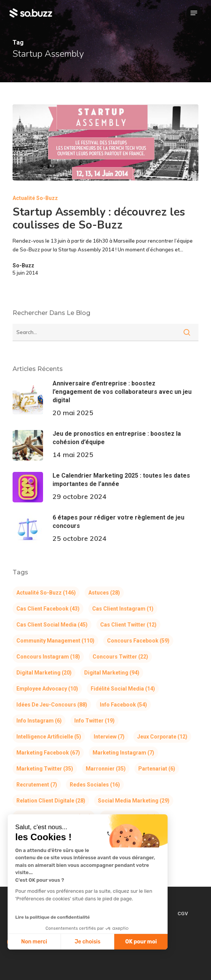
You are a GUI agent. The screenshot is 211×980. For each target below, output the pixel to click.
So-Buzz (23, 265)
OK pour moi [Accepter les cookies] (141, 942)
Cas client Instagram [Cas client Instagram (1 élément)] (123, 609)
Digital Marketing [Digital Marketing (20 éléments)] (44, 673)
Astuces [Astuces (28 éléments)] (104, 593)
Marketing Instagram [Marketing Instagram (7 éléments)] (123, 753)
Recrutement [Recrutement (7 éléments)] (37, 785)
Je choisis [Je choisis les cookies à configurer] (88, 942)
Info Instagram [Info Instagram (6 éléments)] (39, 721)
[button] (194, 13)
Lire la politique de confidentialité (53, 917)
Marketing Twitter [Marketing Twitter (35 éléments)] (45, 769)
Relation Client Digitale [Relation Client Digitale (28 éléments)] (51, 801)
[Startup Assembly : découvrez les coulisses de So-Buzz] (105, 142)
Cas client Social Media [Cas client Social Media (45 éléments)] (52, 625)
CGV (183, 914)
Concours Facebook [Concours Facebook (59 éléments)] (138, 641)
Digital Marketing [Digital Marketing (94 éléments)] (112, 673)
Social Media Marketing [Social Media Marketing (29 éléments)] (134, 801)
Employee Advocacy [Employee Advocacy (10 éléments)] (47, 689)
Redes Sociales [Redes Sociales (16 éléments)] (95, 785)
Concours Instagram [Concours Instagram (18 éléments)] (48, 657)
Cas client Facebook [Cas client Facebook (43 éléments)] (48, 609)
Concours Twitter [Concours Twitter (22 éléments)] (120, 657)
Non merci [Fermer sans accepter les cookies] (34, 942)
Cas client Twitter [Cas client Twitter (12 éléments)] (128, 625)
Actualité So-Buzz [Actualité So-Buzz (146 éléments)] (46, 593)
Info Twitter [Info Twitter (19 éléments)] (94, 721)
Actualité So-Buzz (35, 198)
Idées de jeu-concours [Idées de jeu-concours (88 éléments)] (52, 705)
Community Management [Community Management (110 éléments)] (55, 641)
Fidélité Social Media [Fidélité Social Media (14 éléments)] (123, 689)
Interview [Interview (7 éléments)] (109, 737)
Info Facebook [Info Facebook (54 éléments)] (123, 705)
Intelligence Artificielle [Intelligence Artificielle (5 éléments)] (49, 737)
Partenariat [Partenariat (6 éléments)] (157, 769)
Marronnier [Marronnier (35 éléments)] (106, 769)
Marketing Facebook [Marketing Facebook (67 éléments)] (48, 753)
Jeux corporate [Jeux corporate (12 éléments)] (162, 737)
